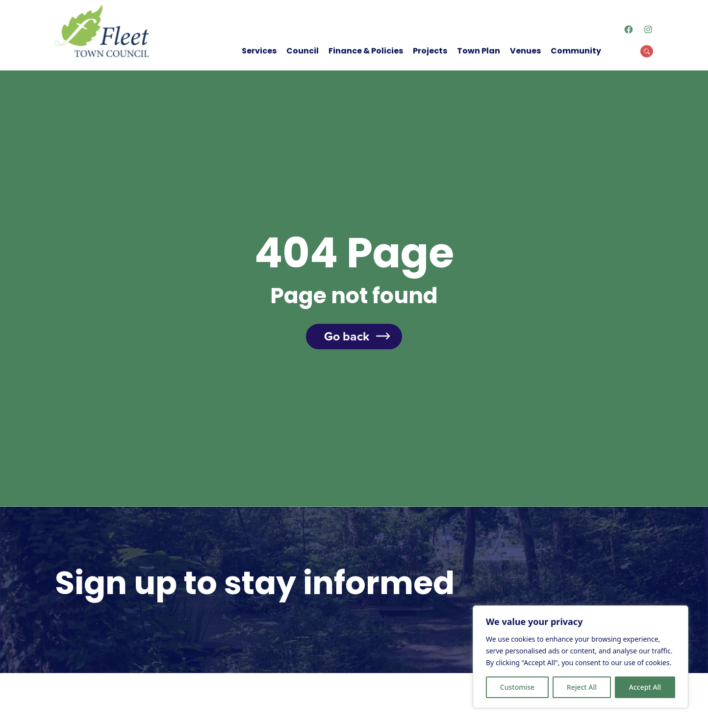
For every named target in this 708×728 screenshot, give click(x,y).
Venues (525, 51)
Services (259, 51)
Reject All (582, 687)
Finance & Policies (366, 51)
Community (576, 51)
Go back (347, 336)
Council (303, 51)
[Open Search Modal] (647, 51)
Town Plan (479, 51)
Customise (517, 687)
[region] (581, 657)
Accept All (645, 687)
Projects (430, 51)
